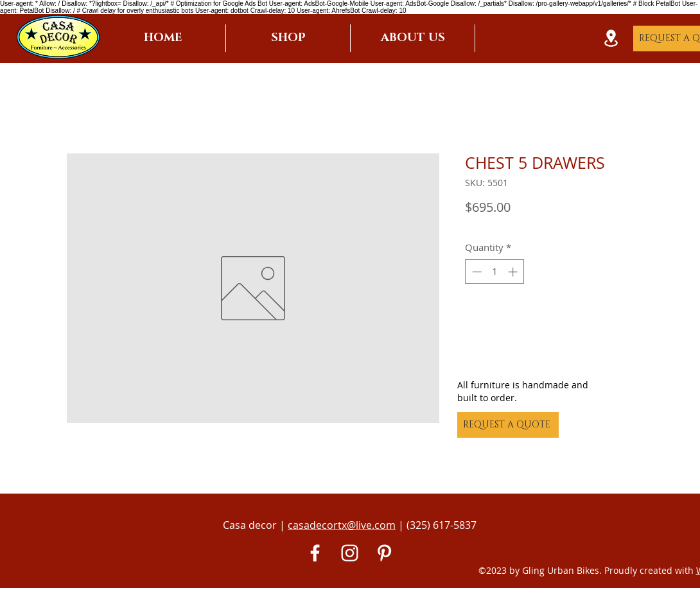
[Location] (611, 38)
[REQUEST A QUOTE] (508, 425)
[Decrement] (476, 272)
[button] (288, 38)
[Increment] (514, 272)
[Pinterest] (384, 553)
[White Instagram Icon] (350, 553)
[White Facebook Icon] (315, 553)
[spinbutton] (495, 272)
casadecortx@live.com (342, 525)
